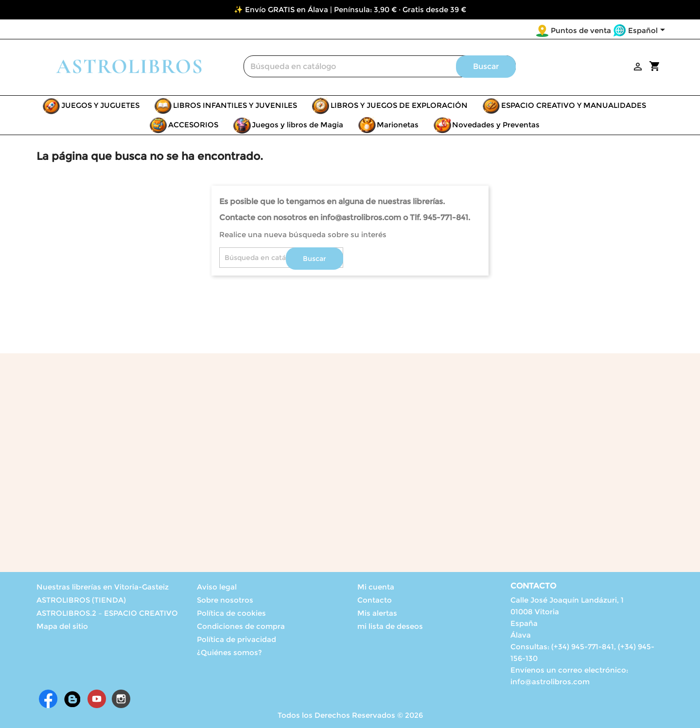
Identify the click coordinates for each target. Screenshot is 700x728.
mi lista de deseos (390, 626)
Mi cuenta (376, 587)
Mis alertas (377, 613)
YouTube (97, 699)
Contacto (375, 600)
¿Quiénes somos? (229, 652)
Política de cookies (231, 613)
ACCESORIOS (193, 125)
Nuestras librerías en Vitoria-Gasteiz (103, 587)
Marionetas (398, 125)
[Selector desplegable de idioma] (648, 31)
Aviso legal (217, 587)
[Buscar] (380, 66)
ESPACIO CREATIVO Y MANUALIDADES (574, 105)
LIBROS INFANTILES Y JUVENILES (235, 105)
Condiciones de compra (241, 626)
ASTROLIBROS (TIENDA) (81, 600)
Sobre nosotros (225, 600)
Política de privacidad (236, 639)
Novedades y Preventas (496, 125)
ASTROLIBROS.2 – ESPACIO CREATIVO (107, 613)
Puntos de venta (581, 30)
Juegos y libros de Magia (297, 125)
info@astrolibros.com (550, 682)
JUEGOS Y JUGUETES (100, 105)
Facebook (48, 699)
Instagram (121, 699)
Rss (72, 699)
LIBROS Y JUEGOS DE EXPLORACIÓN (399, 105)
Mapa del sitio (62, 626)
